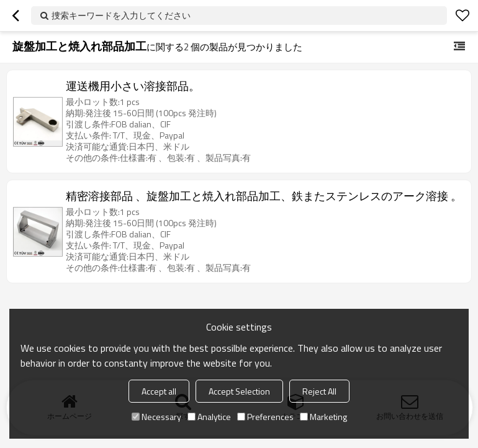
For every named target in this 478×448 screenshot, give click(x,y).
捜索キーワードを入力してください (121, 15)
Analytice (209, 417)
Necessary (156, 417)
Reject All (319, 391)
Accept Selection (239, 391)
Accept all (159, 391)
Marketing (323, 417)
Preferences (265, 417)
